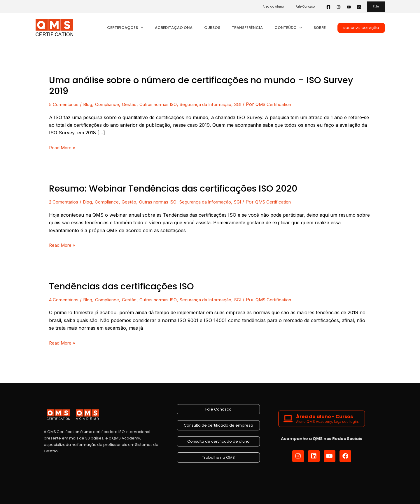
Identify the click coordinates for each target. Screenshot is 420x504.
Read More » (63, 147)
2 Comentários (65, 201)
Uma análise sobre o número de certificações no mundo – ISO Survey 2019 (201, 86)
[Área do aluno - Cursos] (288, 418)
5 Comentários (65, 104)
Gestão (135, 104)
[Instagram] (339, 7)
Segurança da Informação (220, 104)
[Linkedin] (359, 7)
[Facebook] (328, 7)
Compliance (112, 104)
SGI (257, 104)
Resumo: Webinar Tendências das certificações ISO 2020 (173, 189)
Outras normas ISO (167, 104)
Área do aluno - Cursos (324, 416)
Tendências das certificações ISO (121, 286)
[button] (376, 7)
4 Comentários (65, 299)
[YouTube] (349, 7)
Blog (91, 104)
